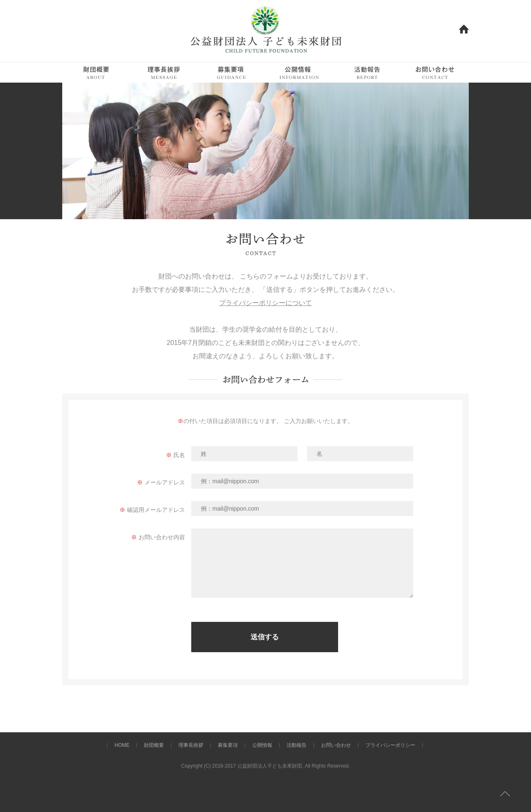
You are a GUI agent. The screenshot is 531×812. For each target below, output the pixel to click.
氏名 (179, 455)
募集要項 (228, 745)
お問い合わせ (336, 745)
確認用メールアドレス (156, 510)
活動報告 (297, 745)
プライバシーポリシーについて (265, 303)
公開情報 (262, 745)
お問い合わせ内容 (162, 537)
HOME (122, 745)
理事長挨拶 (191, 745)
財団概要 (154, 745)
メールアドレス (165, 482)
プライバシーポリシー (390, 745)
